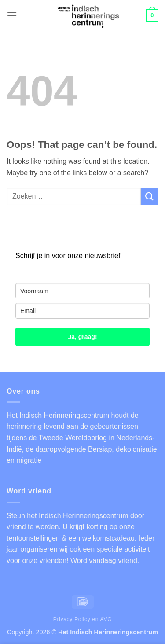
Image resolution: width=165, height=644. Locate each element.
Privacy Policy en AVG (83, 619)
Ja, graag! (82, 337)
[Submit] (150, 196)
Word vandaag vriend (104, 561)
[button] (12, 15)
